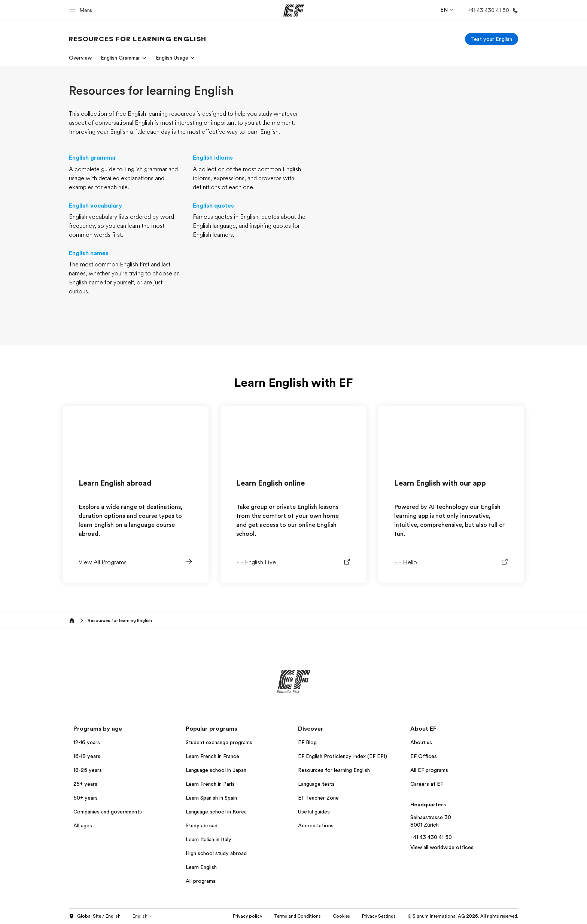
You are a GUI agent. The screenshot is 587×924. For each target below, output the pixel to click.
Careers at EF (427, 784)
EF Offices (424, 756)
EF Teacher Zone (318, 798)
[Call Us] (491, 10)
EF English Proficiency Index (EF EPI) (343, 756)
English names (89, 253)
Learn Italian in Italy (209, 839)
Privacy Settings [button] (379, 916)
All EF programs (429, 770)
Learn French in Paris (210, 784)
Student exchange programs (219, 742)
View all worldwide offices (442, 847)
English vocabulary (95, 206)
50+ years (86, 798)
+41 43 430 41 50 (431, 837)
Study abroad (202, 825)
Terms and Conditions (297, 916)
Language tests (316, 784)
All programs (201, 881)
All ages (83, 825)
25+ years (85, 784)
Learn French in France (212, 756)
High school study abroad (216, 853)
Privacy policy (247, 916)
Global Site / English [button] (95, 917)
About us (421, 742)
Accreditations (316, 825)
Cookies (341, 916)
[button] (82, 10)
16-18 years (87, 756)
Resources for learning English (334, 770)
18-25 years (88, 770)
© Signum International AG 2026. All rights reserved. (463, 916)
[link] (138, 39)
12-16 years (87, 742)
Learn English (201, 867)
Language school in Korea (216, 812)
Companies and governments (108, 812)
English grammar (93, 158)
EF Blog (307, 742)
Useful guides (314, 812)
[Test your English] (492, 39)
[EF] (294, 10)
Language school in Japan (216, 770)
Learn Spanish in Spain (211, 798)
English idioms (213, 158)
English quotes (213, 206)
